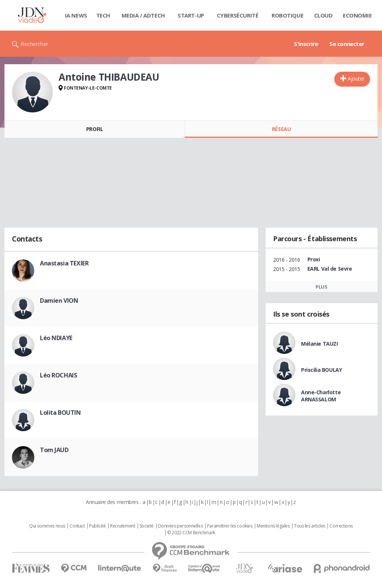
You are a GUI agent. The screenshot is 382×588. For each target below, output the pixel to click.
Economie (357, 15)
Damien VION (59, 301)
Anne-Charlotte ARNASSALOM (321, 396)
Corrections (341, 526)
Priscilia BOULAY (321, 370)
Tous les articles (310, 526)
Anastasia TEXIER (64, 263)
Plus (321, 287)
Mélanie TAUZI (320, 344)
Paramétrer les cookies (230, 526)
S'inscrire (306, 44)
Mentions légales (273, 526)
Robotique (287, 15)
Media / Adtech (143, 15)
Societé (147, 526)
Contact (77, 526)
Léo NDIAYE (56, 338)
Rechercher (35, 44)
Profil (95, 129)
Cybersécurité (238, 15)
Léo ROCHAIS (58, 375)
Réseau (281, 129)
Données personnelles (181, 526)
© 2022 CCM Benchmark (191, 533)
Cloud (323, 15)
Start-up (191, 15)
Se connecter (347, 44)
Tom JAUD (54, 450)
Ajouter (356, 79)
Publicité (97, 526)
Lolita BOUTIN (60, 413)
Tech (103, 15)
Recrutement (123, 526)
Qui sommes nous (47, 526)
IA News (76, 15)
